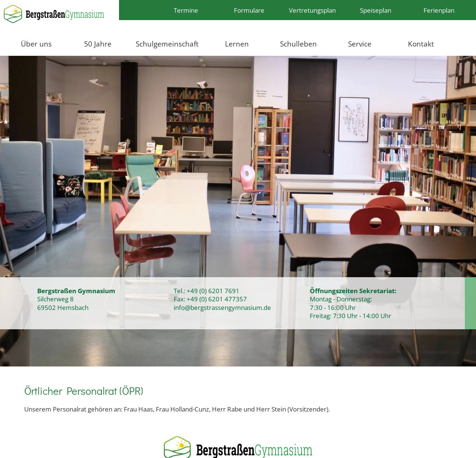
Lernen (237, 44)
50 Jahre (98, 44)
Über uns (36, 44)
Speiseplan (376, 10)
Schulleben (298, 44)
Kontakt (421, 44)
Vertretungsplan (312, 10)
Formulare (249, 10)
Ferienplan (439, 10)
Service (360, 44)
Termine (186, 10)
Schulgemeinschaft (167, 44)
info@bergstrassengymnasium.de (222, 307)
